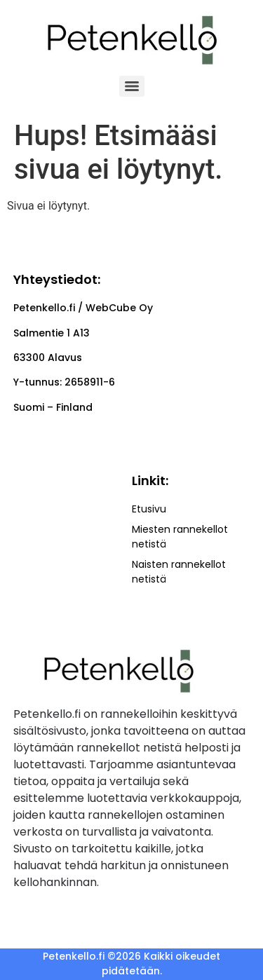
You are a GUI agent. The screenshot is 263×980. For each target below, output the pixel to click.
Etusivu (149, 509)
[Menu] (132, 86)
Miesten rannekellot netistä (180, 537)
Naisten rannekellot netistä (179, 572)
